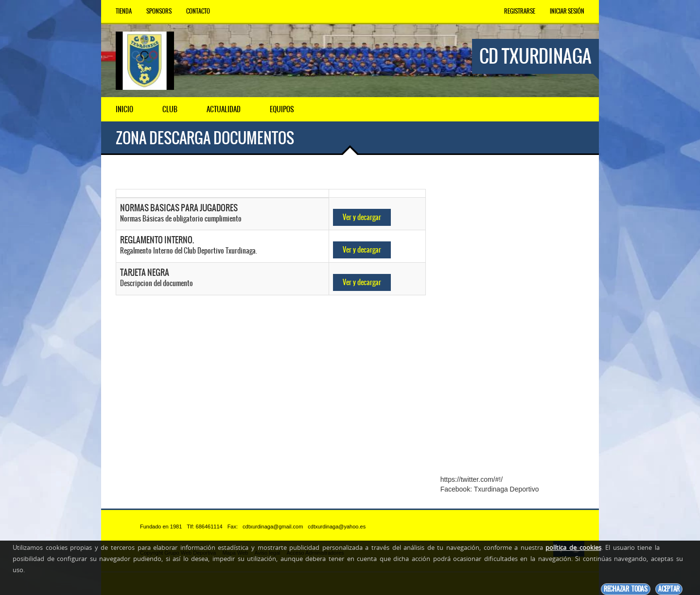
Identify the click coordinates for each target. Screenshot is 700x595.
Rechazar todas (626, 589)
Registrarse (520, 11)
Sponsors (159, 11)
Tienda (124, 11)
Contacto (198, 11)
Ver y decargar (362, 217)
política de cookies (573, 547)
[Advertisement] (512, 322)
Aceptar (669, 589)
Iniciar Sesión (567, 11)
